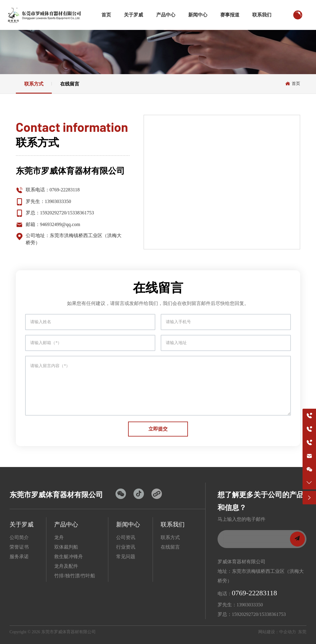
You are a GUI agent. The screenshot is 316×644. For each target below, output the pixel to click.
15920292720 (53, 213)
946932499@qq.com (60, 224)
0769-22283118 (65, 190)
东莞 (302, 632)
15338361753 (81, 213)
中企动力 (288, 632)
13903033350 (58, 201)
